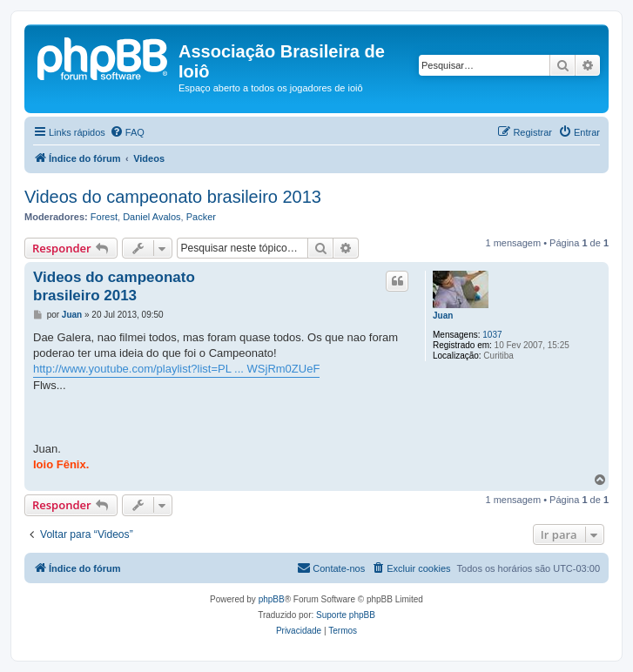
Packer (201, 217)
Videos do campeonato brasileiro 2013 (173, 197)
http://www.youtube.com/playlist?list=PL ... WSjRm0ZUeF (176, 369)
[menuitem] (127, 132)
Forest (104, 217)
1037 (492, 335)
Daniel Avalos (152, 217)
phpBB (272, 599)
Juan (443, 316)
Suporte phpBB (346, 615)
